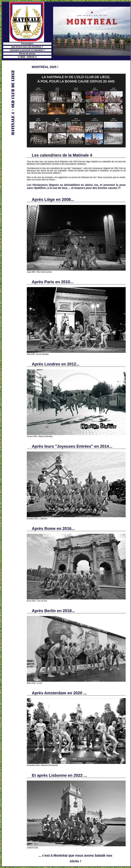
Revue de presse (27, 54)
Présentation (27, 44)
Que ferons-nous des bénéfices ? (27, 47)
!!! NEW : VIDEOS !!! (27, 57)
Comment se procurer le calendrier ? (27, 50)
